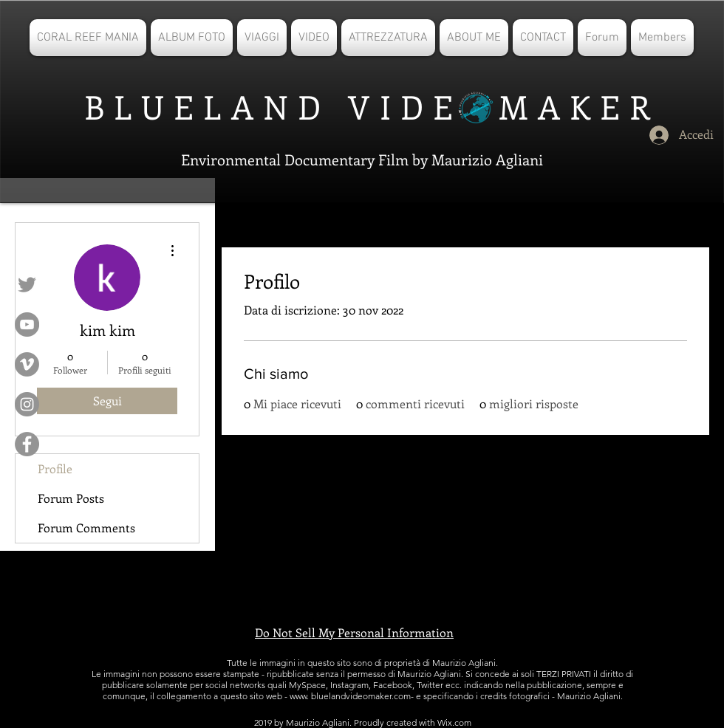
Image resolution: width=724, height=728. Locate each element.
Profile (55, 468)
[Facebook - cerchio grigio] (27, 444)
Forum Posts (71, 498)
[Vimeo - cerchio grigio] (27, 364)
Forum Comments (86, 528)
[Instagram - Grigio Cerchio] (27, 404)
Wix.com (454, 722)
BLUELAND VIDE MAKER (363, 106)
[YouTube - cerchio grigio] (27, 324)
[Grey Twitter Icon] (27, 285)
